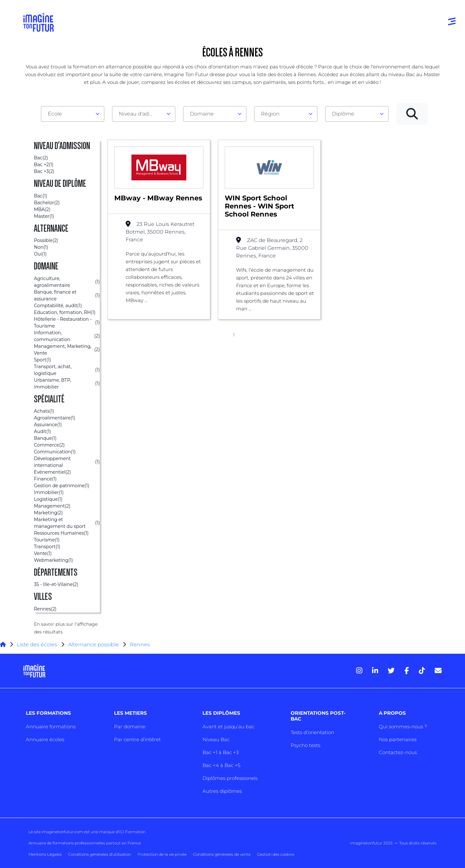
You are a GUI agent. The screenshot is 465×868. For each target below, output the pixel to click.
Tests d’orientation (312, 732)
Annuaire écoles (45, 739)
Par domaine (130, 727)
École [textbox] (55, 114)
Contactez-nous (398, 752)
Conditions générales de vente (222, 854)
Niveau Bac (216, 739)
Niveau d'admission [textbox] (141, 114)
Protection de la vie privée (162, 854)
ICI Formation (132, 832)
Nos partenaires (398, 739)
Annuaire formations (51, 727)
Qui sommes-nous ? (403, 727)
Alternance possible (93, 645)
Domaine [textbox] (202, 114)
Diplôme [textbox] (343, 114)
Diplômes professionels (230, 778)
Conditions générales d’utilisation (100, 854)
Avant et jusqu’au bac (228, 727)
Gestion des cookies (276, 854)
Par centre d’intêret (137, 739)
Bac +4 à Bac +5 (221, 765)
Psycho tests (305, 745)
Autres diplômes (222, 791)
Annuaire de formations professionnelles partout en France (85, 843)
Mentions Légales (45, 854)
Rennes (140, 645)
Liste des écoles (37, 645)
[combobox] (73, 114)
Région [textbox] (270, 114)
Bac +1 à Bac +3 (221, 752)
